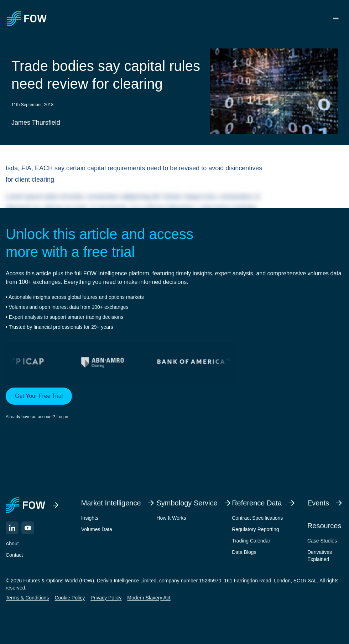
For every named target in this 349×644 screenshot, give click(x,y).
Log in (62, 417)
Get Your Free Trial (39, 396)
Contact (14, 555)
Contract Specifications (257, 518)
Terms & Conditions (27, 598)
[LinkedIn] (12, 528)
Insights (90, 518)
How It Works (171, 518)
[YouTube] (28, 528)
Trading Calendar (251, 541)
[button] (174, 404)
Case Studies (322, 541)
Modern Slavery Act (149, 598)
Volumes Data (97, 529)
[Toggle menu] (336, 19)
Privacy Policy (106, 598)
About (12, 544)
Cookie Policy (70, 598)
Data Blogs (244, 552)
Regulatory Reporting (255, 529)
